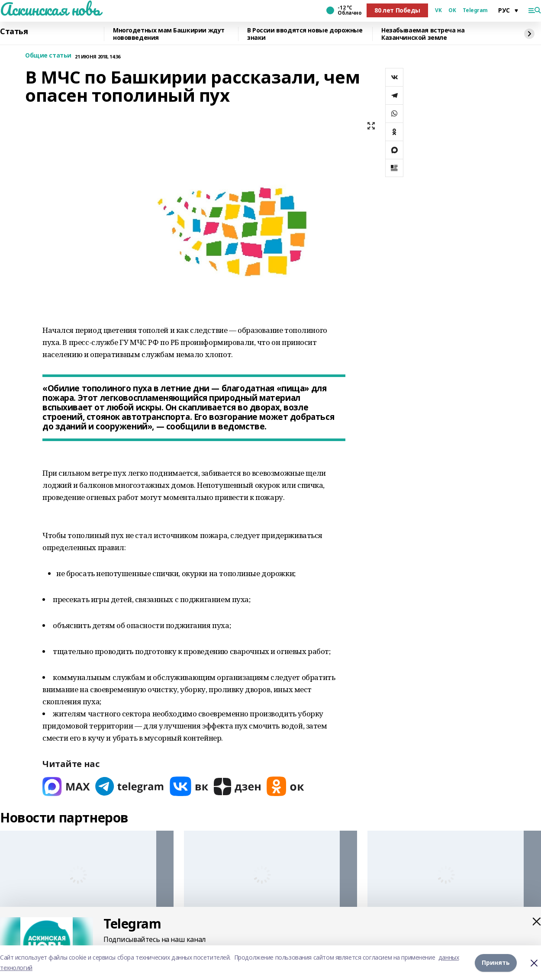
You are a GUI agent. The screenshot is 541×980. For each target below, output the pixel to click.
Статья (14, 32)
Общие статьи (48, 56)
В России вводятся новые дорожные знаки (305, 34)
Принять (496, 962)
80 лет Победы (397, 10)
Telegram (475, 10)
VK (438, 10)
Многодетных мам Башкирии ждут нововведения (169, 34)
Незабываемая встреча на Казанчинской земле (423, 34)
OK (452, 10)
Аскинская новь (50, 9)
